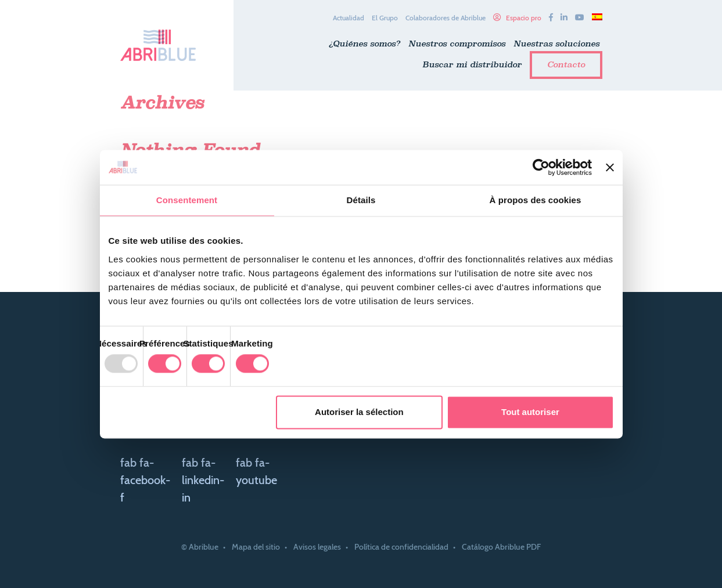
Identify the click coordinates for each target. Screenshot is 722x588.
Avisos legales (317, 547)
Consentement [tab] (187, 200)
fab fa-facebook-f (145, 480)
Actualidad (349, 18)
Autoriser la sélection (359, 412)
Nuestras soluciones (556, 44)
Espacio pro (524, 18)
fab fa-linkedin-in (203, 480)
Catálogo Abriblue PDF (501, 547)
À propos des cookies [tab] (536, 200)
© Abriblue (200, 547)
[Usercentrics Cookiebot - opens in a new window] (541, 167)
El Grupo (385, 18)
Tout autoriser (530, 412)
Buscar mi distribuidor (472, 64)
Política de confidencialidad (401, 547)
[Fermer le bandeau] (610, 167)
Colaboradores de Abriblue (446, 18)
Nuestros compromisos (457, 44)
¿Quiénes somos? (364, 44)
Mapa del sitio (256, 547)
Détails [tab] (361, 200)
